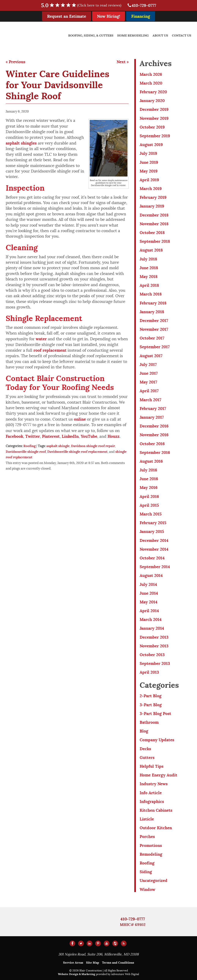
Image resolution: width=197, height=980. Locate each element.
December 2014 (154, 540)
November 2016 (154, 435)
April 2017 (149, 391)
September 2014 (155, 567)
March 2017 (150, 400)
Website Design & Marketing (77, 974)
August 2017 (151, 356)
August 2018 (151, 250)
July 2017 (148, 365)
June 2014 (149, 593)
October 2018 (152, 233)
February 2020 (153, 92)
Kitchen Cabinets (156, 810)
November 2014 (154, 549)
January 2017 (152, 417)
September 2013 (155, 663)
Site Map (93, 963)
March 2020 (151, 83)
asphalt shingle (58, 446)
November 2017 (154, 329)
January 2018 (152, 312)
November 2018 (154, 224)
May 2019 (149, 171)
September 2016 (155, 452)
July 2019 (148, 153)
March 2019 (151, 189)
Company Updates (157, 740)
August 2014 (151, 575)
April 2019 (149, 180)
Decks (145, 749)
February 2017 (153, 409)
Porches (147, 837)
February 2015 (153, 523)
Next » (123, 62)
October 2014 (152, 558)
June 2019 (149, 162)
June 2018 (149, 268)
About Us (160, 36)
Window (147, 889)
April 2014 (149, 611)
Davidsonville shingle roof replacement (77, 452)
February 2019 (153, 197)
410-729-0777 (142, 5)
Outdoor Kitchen (156, 828)
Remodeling (151, 854)
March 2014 (151, 619)
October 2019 (152, 127)
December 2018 (154, 215)
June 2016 (149, 479)
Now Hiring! (109, 16)
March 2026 (151, 74)
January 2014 (152, 628)
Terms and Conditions (118, 963)
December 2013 (154, 637)
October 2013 (152, 655)
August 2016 (151, 461)
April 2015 (149, 505)
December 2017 (154, 321)
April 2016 (149, 496)
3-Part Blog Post (155, 714)
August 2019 (151, 145)
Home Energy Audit (158, 775)
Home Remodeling (133, 36)
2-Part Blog (151, 696)
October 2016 (152, 444)
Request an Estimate (67, 16)
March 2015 (151, 514)
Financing (141, 16)
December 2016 (154, 426)
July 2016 (148, 470)
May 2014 (149, 602)
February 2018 (153, 303)
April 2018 (149, 285)
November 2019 (154, 118)
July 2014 (148, 584)
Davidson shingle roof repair (93, 446)
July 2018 (148, 259)
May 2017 (148, 382)
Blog (144, 731)
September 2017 (155, 347)
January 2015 (152, 532)
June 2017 (149, 373)
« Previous (15, 62)
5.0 (84, 5)
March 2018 (151, 294)
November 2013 (154, 646)
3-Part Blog (151, 705)
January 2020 (152, 101)
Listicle (147, 819)
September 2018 (155, 241)
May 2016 (149, 488)
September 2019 (155, 136)
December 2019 (154, 109)
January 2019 (152, 206)
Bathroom (149, 722)
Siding (146, 872)
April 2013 (149, 672)
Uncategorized (153, 881)
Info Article (151, 793)
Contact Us (182, 36)
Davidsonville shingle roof (26, 452)
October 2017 (152, 338)
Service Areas (73, 963)
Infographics (152, 801)
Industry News (154, 784)
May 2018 (149, 277)
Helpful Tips (152, 766)
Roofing (29, 446)
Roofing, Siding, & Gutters (91, 36)
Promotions (151, 845)
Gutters (147, 758)
